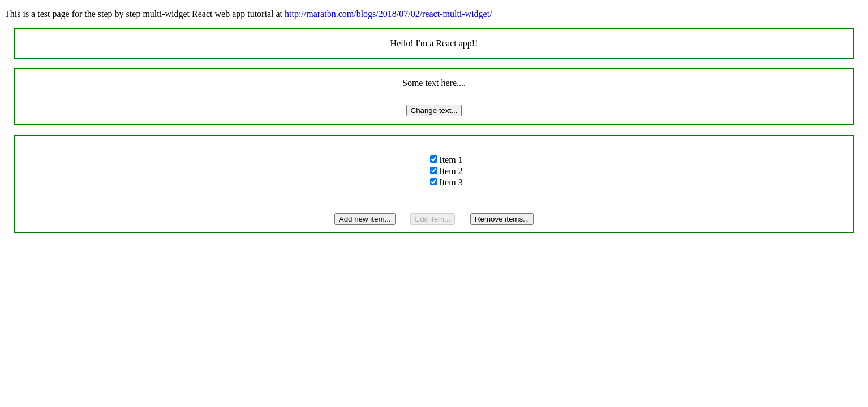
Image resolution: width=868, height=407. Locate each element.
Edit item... (433, 219)
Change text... (434, 111)
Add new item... (365, 219)
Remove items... (502, 219)
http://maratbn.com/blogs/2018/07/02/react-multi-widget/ (388, 14)
